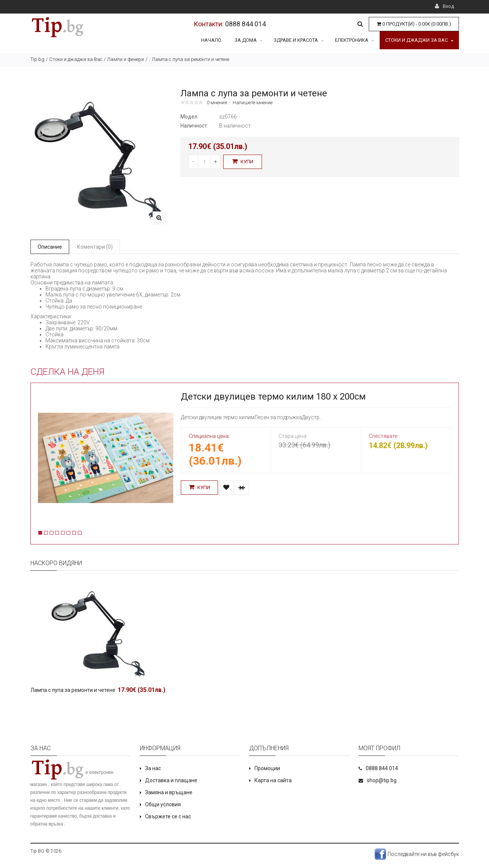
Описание (50, 247)
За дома (248, 40)
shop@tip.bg (382, 780)
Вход (444, 6)
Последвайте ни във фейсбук (417, 854)
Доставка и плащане (171, 780)
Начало (211, 40)
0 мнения (217, 103)
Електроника (354, 40)
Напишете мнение (253, 103)
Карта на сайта (273, 780)
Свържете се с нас (168, 816)
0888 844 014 (245, 24)
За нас (153, 768)
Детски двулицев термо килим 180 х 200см (273, 397)
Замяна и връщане (169, 792)
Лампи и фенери (126, 59)
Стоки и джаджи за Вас (419, 40)
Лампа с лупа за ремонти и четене (73, 690)
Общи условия (163, 804)
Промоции (267, 768)
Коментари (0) (95, 247)
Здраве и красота (299, 40)
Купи (243, 161)
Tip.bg (37, 59)
